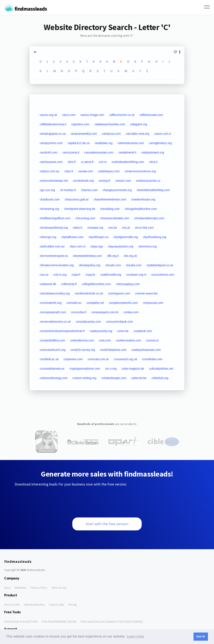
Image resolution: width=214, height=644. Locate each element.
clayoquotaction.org (120, 246)
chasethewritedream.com (110, 199)
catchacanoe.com (51, 162)
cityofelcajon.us (98, 237)
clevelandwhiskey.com (87, 256)
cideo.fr (78, 228)
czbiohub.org (160, 378)
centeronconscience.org (140, 171)
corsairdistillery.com (52, 340)
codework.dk (48, 284)
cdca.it (153, 162)
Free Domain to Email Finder (21, 621)
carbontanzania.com (131, 143)
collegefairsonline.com (96, 284)
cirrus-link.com (144, 228)
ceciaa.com (86, 171)
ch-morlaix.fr (68, 190)
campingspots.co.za (53, 134)
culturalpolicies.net (161, 369)
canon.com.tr (163, 134)
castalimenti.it (127, 152)
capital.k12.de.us (79, 143)
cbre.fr (72, 162)
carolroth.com (49, 152)
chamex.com (89, 190)
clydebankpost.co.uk (160, 265)
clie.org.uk (130, 256)
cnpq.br (90, 275)
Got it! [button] (201, 636)
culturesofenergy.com (54, 378)
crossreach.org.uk (125, 359)
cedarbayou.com (109, 171)
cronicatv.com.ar (98, 359)
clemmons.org (148, 246)
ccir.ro (103, 162)
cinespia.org (95, 228)
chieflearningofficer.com (55, 218)
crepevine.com (73, 359)
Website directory (34, 605)
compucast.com (153, 303)
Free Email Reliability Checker (59, 621)
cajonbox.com (80, 124)
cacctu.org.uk (48, 115)
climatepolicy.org (90, 265)
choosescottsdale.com (115, 218)
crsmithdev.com (152, 359)
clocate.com (113, 265)
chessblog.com (110, 209)
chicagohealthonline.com (141, 209)
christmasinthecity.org (54, 228)
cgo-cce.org (47, 190)
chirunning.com (85, 218)
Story (7, 588)
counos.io (152, 340)
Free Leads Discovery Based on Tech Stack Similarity (112, 621)
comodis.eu (74, 303)
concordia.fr (79, 312)
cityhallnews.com (72, 237)
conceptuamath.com (53, 312)
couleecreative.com (128, 340)
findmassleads (26, 9)
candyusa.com (111, 134)
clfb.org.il (113, 256)
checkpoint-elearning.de (80, 209)
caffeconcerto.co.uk (122, 115)
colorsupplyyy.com (128, 284)
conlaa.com (131, 312)
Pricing (72, 605)
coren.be (123, 331)
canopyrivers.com (51, 143)
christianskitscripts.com (149, 218)
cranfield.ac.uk (49, 359)
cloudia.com (134, 265)
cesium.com (123, 181)
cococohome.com (163, 275)
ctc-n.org (111, 369)
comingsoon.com (119, 293)
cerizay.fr (104, 181)
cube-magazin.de (133, 369)
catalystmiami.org (153, 152)
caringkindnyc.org (160, 143)
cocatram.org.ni (136, 275)
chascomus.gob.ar (77, 199)
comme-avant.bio (146, 293)
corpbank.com (143, 331)
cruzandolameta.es (52, 369)
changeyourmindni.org (117, 190)
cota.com (105, 340)
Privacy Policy (39, 588)
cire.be (113, 228)
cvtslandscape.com (114, 378)
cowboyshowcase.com (146, 350)
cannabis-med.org (138, 134)
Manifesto (20, 588)
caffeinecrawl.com (151, 115)
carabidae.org (104, 143)
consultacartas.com (89, 322)
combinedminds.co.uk (89, 293)
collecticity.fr (69, 284)
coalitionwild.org (111, 275)
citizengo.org (48, 237)
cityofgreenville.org (126, 237)
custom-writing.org (84, 378)
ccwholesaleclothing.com (128, 162)
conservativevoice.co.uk (55, 322)
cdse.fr (69, 171)
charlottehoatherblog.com (153, 190)
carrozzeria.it (71, 152)
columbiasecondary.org (55, 293)
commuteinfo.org (51, 303)
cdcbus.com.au (50, 171)
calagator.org (139, 124)
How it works (12, 605)
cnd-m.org (60, 275)
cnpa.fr (76, 275)
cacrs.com (69, 115)
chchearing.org (49, 209)
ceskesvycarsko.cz (148, 181)
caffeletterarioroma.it (53, 124)
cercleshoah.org (83, 181)
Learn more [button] (135, 636)
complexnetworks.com (123, 303)
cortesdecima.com (82, 340)
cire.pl (126, 228)
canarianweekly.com (84, 134)
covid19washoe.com (113, 350)
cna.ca (44, 275)
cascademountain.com (99, 152)
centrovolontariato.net (54, 181)
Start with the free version (107, 524)
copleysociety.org (101, 331)
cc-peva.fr (87, 162)
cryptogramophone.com (85, 369)
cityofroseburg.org (155, 237)
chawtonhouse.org (143, 199)
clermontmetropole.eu (54, 256)
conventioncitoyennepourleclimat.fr (62, 331)
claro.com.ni (77, 246)
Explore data (57, 605)
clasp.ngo (97, 246)
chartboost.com (50, 199)
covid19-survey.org (83, 350)
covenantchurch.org (53, 350)
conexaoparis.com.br (105, 312)
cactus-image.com (92, 115)
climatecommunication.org (57, 265)
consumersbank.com (119, 322)
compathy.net (95, 303)
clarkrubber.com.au (52, 246)
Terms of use (59, 588)
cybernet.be (139, 378)
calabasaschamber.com (110, 124)
